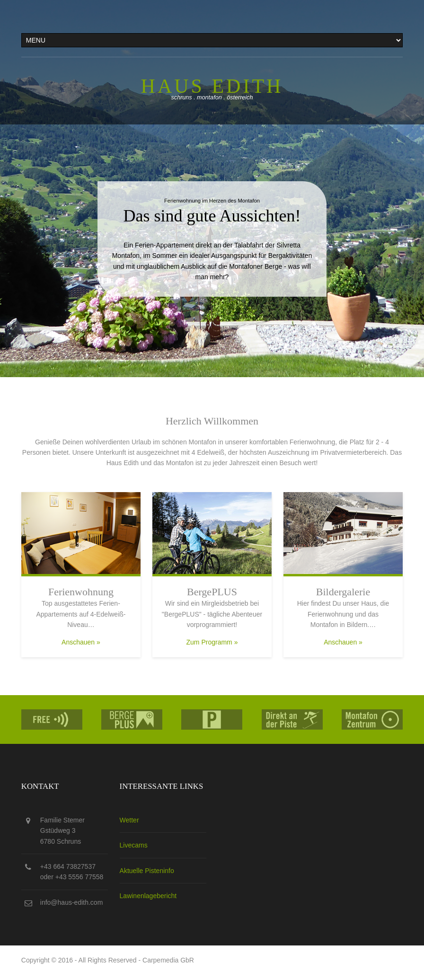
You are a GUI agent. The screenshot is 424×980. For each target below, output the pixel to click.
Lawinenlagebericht (148, 896)
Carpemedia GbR (168, 960)
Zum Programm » (212, 642)
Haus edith (212, 86)
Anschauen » (81, 642)
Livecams (134, 845)
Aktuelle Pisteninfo (147, 871)
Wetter (129, 820)
